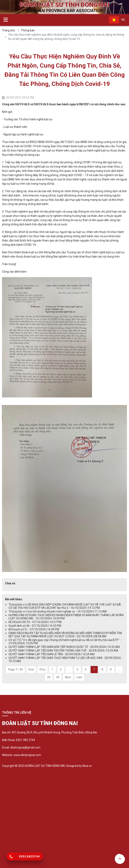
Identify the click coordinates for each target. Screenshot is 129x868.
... (69, 669)
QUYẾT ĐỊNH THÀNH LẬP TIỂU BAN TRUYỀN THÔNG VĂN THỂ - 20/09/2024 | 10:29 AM (63, 651)
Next (68, 677)
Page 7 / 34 (15, 669)
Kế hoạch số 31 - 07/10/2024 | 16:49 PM (34, 629)
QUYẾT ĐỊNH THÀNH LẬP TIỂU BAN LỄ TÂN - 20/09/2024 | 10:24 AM (51, 654)
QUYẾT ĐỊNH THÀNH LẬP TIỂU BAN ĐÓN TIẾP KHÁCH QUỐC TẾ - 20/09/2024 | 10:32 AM (64, 647)
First (31, 669)
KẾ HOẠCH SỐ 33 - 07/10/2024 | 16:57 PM (35, 622)
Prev (43, 669)
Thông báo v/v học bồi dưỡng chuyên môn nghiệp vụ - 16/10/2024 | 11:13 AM (58, 611)
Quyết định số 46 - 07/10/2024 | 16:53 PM (35, 626)
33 (49, 677)
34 (58, 677)
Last (79, 677)
